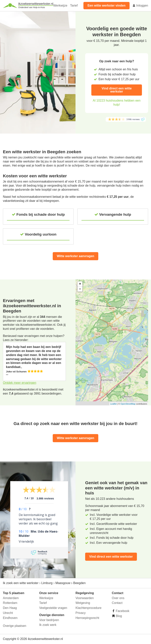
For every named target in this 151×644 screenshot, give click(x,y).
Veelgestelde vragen (53, 608)
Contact (117, 603)
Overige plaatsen (15, 626)
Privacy (81, 613)
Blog (118, 616)
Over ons (118, 598)
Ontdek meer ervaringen (20, 383)
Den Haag (10, 608)
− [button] (80, 289)
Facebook (122, 611)
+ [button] (80, 284)
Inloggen (140, 5)
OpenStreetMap (128, 404)
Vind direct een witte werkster (117, 90)
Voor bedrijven (49, 620)
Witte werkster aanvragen (75, 256)
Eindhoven (10, 618)
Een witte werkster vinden (106, 5)
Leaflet (113, 404)
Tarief (74, 5)
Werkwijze (60, 5)
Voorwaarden (85, 598)
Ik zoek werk (48, 625)
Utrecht (8, 613)
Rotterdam (10, 603)
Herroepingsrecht (87, 618)
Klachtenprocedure (88, 608)
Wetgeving (83, 603)
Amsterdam (11, 598)
